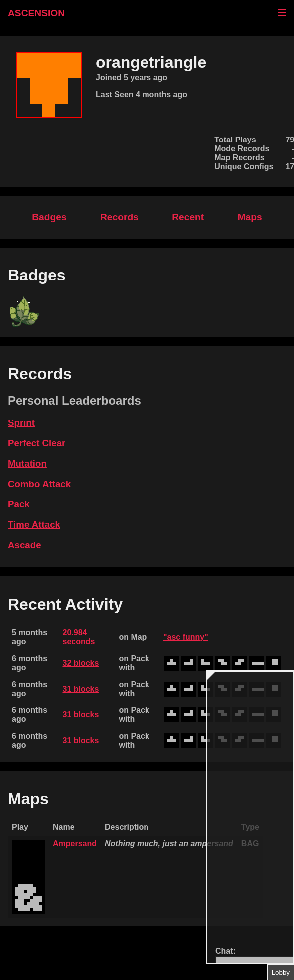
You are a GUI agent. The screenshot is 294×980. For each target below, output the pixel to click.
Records (119, 217)
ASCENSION (36, 13)
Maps (250, 217)
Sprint (21, 423)
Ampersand (75, 844)
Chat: (225, 951)
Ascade (25, 545)
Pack (19, 504)
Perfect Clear (37, 443)
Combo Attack (39, 484)
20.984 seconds (78, 637)
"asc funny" (186, 637)
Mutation (27, 464)
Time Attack (34, 524)
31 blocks (80, 689)
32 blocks (80, 663)
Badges (49, 217)
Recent (188, 217)
